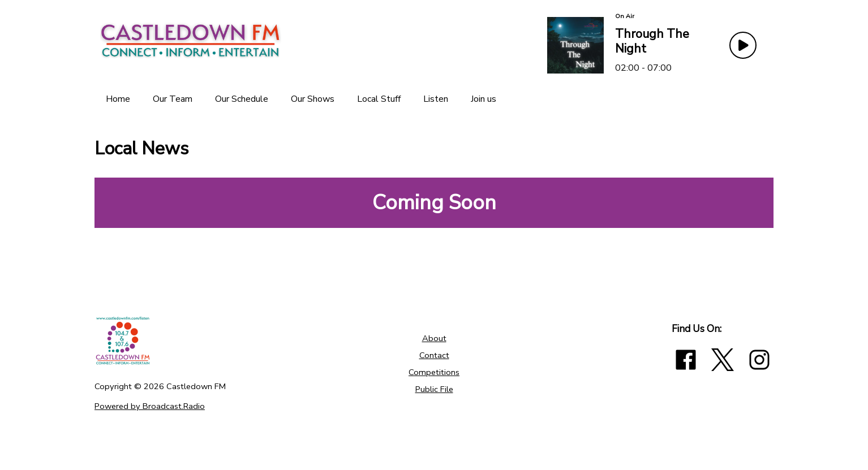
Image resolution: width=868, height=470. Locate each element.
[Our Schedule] (242, 99)
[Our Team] (173, 99)
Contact (434, 355)
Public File (434, 389)
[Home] (118, 99)
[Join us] (484, 99)
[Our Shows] (313, 99)
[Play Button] (743, 45)
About (434, 338)
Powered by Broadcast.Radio (150, 406)
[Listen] (436, 99)
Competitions (434, 372)
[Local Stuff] (379, 99)
